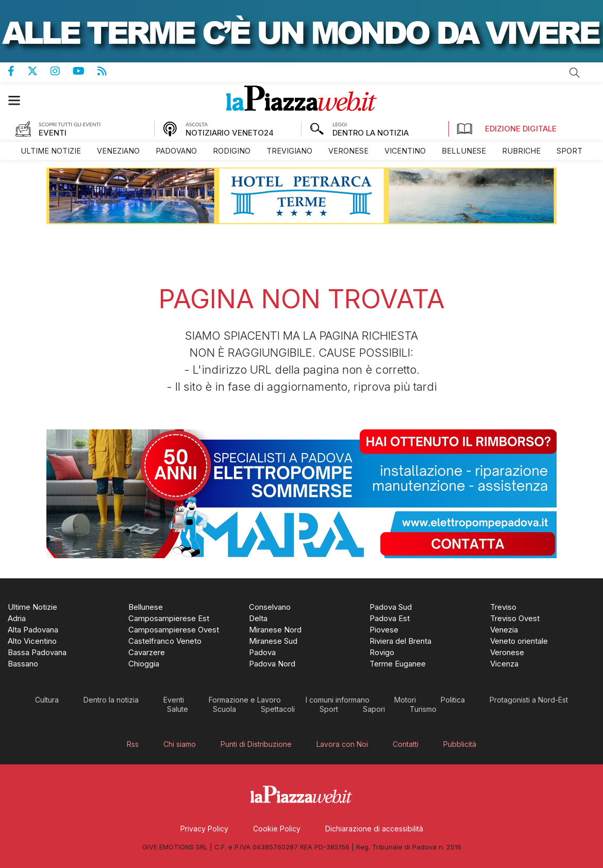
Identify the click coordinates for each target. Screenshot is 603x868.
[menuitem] (51, 151)
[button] (19, 100)
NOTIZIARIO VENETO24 (230, 133)
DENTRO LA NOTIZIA (371, 133)
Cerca (575, 73)
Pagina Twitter (39, 71)
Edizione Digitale (507, 129)
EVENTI (53, 133)
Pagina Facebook (18, 71)
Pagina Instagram (62, 71)
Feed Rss (108, 71)
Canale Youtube (85, 71)
